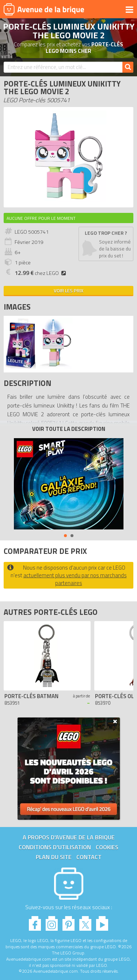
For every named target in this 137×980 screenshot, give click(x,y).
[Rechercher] (128, 67)
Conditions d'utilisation (55, 847)
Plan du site (54, 857)
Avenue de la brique (44, 9)
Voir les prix (68, 291)
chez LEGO (41, 273)
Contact (89, 857)
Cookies (107, 847)
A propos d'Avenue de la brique (69, 837)
